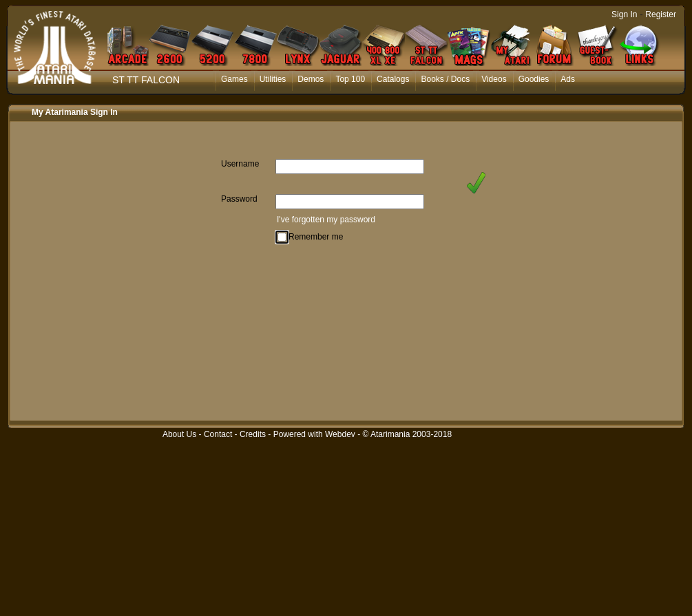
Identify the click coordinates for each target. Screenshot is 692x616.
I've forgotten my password (326, 220)
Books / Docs (445, 79)
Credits (253, 434)
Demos (311, 79)
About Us (179, 434)
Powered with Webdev (314, 434)
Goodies (534, 79)
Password (239, 199)
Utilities (273, 79)
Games (234, 79)
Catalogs (393, 79)
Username (240, 164)
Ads (568, 79)
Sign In (624, 14)
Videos (494, 79)
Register (661, 14)
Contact (218, 434)
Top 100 (350, 79)
